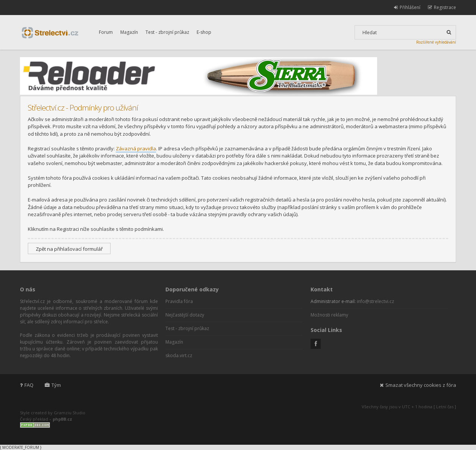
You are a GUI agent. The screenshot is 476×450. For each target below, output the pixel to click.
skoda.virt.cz (179, 355)
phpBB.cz (62, 419)
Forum (106, 32)
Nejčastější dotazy (185, 315)
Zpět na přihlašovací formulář (69, 249)
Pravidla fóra (179, 301)
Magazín (129, 32)
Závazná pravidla (136, 148)
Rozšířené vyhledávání (436, 42)
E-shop (204, 32)
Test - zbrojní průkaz (167, 32)
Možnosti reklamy (329, 315)
